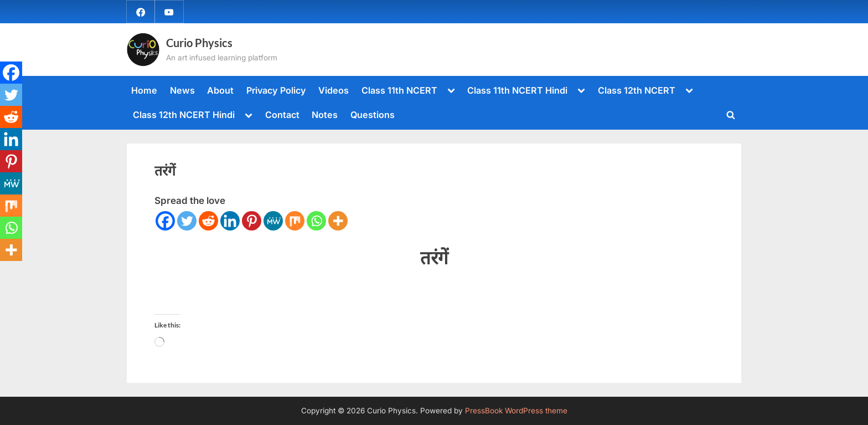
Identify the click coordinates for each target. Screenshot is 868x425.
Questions (373, 115)
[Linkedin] (230, 221)
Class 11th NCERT (399, 90)
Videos (334, 90)
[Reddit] (208, 221)
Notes (325, 115)
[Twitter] (187, 221)
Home (144, 90)
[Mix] (295, 221)
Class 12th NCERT (637, 90)
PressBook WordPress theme (516, 411)
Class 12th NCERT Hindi (184, 115)
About (220, 90)
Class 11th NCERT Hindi (517, 90)
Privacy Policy (276, 90)
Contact (282, 115)
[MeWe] (273, 221)
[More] (338, 221)
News (182, 90)
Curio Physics (199, 43)
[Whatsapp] (316, 221)
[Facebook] (165, 221)
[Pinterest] (252, 221)
